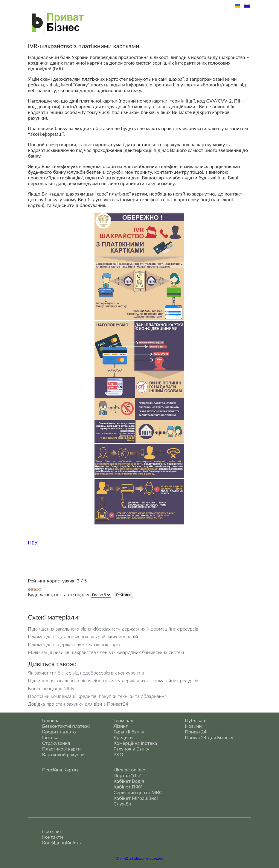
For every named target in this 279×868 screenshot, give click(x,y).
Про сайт (52, 831)
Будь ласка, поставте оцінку (59, 594)
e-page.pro (155, 858)
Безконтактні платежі (66, 726)
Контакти (53, 837)
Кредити (123, 737)
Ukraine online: (129, 769)
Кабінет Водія (129, 781)
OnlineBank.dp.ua (130, 858)
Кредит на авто (59, 732)
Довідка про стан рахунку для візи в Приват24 (78, 704)
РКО (119, 754)
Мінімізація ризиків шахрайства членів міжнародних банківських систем (106, 652)
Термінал (124, 720)
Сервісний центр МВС (138, 792)
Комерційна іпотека (135, 743)
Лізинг (121, 726)
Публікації (196, 720)
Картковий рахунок (63, 754)
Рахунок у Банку (132, 749)
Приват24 (196, 732)
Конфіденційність (61, 842)
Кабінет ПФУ (128, 787)
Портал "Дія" (128, 775)
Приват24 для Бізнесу (209, 737)
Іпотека (50, 737)
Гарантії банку (129, 732)
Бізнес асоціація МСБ (51, 688)
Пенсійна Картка (60, 769)
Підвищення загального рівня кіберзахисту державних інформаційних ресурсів (113, 629)
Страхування (56, 743)
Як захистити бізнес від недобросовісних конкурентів (86, 673)
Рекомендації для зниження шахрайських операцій (83, 636)
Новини (193, 726)
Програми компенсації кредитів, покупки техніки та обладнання (97, 696)
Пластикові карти (61, 749)
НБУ (33, 543)
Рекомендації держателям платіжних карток (76, 644)
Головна (51, 720)
